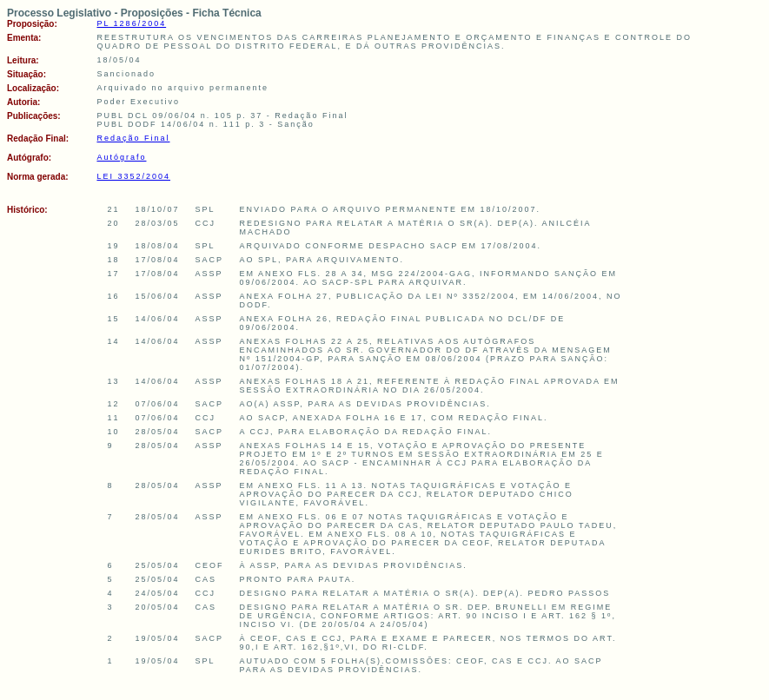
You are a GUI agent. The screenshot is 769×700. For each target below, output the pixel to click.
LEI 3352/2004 (133, 176)
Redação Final (133, 138)
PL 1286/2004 (131, 23)
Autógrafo (121, 157)
